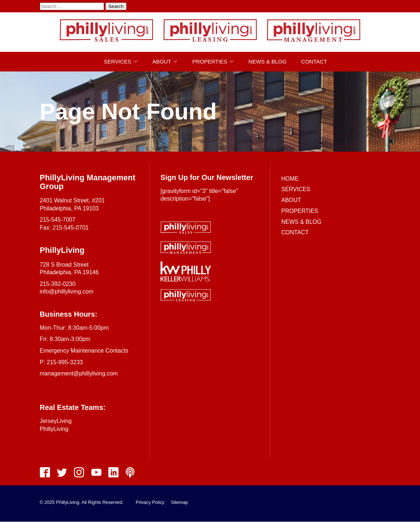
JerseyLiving (56, 421)
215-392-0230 (58, 284)
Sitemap (180, 503)
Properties (210, 61)
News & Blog (268, 61)
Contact (314, 61)
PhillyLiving (54, 429)
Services (118, 61)
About (162, 61)
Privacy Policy (150, 503)
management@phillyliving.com (79, 373)
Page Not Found (128, 111)
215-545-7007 (58, 220)
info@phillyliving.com (67, 291)
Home (290, 179)
